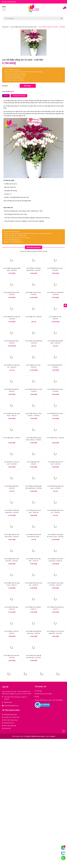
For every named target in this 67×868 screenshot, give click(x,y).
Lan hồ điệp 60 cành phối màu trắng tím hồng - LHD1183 (33, 628)
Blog (38, 826)
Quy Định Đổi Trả (9, 852)
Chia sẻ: (5, 93)
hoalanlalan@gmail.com (11, 835)
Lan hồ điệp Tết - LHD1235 (33, 341)
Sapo (53, 865)
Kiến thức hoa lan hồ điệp (44, 823)
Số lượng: (5, 87)
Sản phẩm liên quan (33, 249)
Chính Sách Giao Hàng (10, 849)
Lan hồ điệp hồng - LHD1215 (12, 499)
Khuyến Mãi (7, 857)
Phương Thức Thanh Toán (11, 846)
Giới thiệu (39, 820)
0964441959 (12, 2)
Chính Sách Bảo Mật (10, 855)
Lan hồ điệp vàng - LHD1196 (55, 499)
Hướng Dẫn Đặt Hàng (10, 844)
